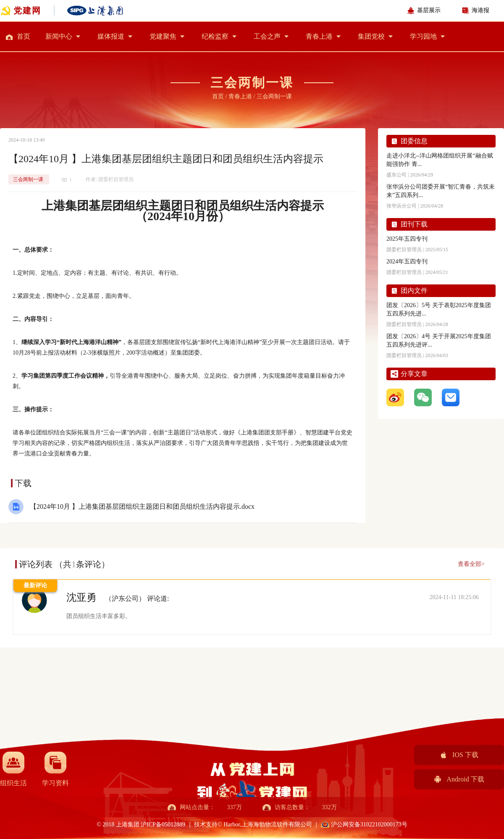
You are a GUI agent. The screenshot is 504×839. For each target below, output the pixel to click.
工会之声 (267, 36)
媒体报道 (111, 36)
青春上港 (319, 36)
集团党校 (371, 36)
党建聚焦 (163, 36)
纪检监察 (215, 36)
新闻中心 (59, 36)
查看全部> (471, 564)
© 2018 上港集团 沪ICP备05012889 (142, 825)
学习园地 (423, 36)
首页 (24, 36)
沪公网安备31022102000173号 (369, 825)
